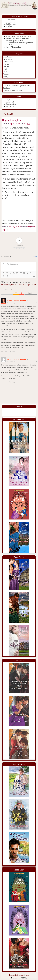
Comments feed (11, 104)
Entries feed (10, 102)
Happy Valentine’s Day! (14, 47)
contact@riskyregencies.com (12, 90)
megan (27, 124)
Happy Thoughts (11, 120)
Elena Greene (10, 22)
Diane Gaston (10, 20)
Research (6, 74)
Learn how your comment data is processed (19, 284)
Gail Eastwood (11, 24)
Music (18, 227)
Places (5, 72)
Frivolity (6, 67)
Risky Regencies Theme (19, 975)
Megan (30, 227)
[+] (7, 276)
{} (3, 276)
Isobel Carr (10, 26)
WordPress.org (11, 106)
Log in (8, 100)
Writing (5, 76)
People (5, 69)
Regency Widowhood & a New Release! (19, 36)
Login (34, 257)
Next (14, 114)
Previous (6, 114)
